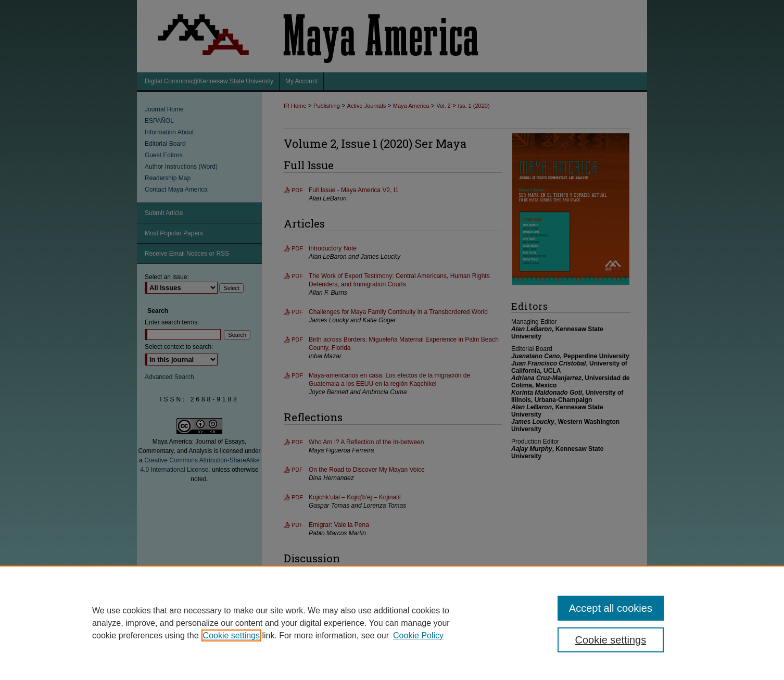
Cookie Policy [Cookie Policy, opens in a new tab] (418, 635)
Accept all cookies (611, 608)
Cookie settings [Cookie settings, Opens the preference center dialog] (611, 640)
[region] (392, 623)
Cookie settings (231, 635)
